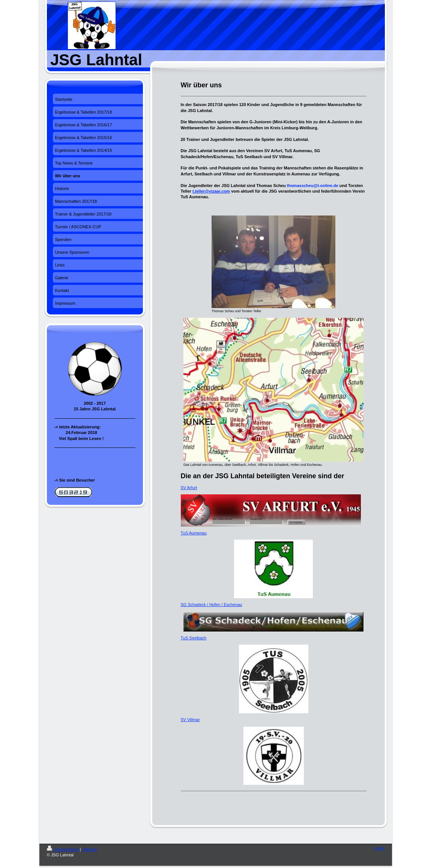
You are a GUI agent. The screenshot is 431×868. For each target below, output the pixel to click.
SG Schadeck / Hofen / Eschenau (212, 605)
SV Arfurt (189, 488)
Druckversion (63, 849)
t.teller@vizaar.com (211, 191)
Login (379, 848)
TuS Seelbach (194, 638)
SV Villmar (190, 720)
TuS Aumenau (194, 533)
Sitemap (90, 849)
